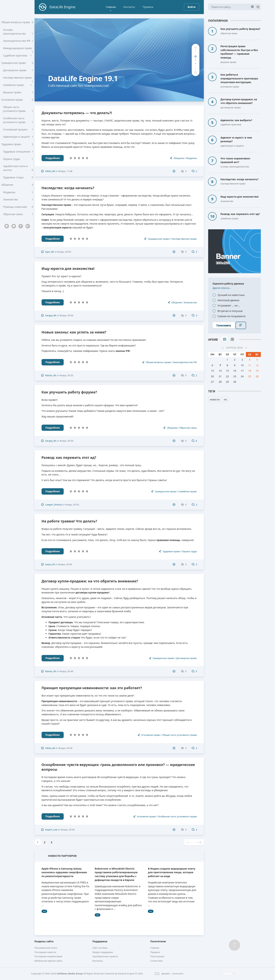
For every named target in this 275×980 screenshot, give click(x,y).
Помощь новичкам (18, 216)
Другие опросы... (222, 288)
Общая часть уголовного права (18, 113)
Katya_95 (50, 564)
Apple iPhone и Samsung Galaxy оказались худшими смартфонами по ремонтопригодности (64, 872)
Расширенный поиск (46, 948)
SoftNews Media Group (70, 974)
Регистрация (157, 956)
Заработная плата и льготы (18, 175)
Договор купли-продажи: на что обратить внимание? (90, 581)
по (225, 399)
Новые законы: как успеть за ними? (74, 332)
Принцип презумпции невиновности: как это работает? (92, 688)
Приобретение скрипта (105, 956)
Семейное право (18, 88)
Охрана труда (18, 166)
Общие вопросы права (17, 22)
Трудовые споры (18, 185)
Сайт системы (100, 948)
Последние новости (45, 952)
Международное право (18, 50)
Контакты (129, 7)
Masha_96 (51, 375)
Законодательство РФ (18, 42)
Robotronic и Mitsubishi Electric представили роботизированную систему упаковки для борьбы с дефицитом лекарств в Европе (116, 874)
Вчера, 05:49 (65, 564)
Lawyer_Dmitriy (53, 505)
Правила (148, 7)
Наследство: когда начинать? (68, 188)
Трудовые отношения (18, 158)
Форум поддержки (103, 952)
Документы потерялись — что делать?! (77, 113)
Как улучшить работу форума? (69, 392)
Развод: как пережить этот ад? (69, 457)
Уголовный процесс (18, 134)
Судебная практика (18, 57)
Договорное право (18, 73)
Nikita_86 (50, 171)
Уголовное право (17, 104)
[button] (196, 49)
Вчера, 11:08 (65, 171)
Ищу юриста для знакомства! (68, 268)
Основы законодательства (18, 32)
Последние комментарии (48, 956)
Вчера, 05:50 (64, 252)
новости (215, 399)
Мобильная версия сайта (48, 961)
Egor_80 (50, 252)
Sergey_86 (51, 315)
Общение (17, 193)
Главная (111, 7)
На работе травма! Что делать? (69, 521)
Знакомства (18, 208)
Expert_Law (51, 830)
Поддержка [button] (100, 941)
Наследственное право (18, 82)
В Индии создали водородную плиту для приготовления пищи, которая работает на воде (172, 872)
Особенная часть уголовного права (18, 125)
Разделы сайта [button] (44, 941)
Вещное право (18, 96)
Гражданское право (17, 65)
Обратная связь (18, 224)
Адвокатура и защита (18, 142)
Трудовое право (17, 150)
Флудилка (18, 200)
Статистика (156, 961)
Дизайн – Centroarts (169, 974)
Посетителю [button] (158, 941)
